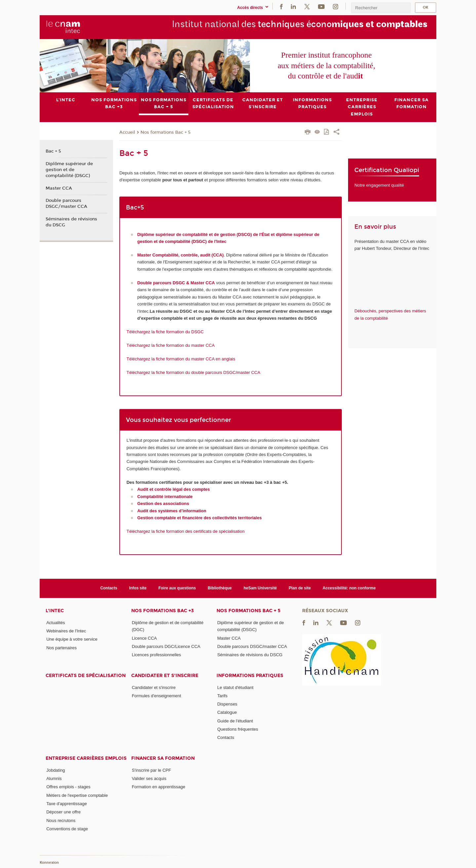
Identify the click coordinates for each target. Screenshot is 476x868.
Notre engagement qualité (379, 185)
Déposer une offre (63, 812)
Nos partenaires (61, 647)
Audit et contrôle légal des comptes (174, 489)
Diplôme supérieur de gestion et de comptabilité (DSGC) (69, 169)
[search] (381, 8)
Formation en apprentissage (159, 787)
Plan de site (300, 588)
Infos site (138, 588)
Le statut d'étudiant (235, 687)
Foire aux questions (177, 588)
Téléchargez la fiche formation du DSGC (165, 332)
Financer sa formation (163, 758)
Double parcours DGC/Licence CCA (166, 646)
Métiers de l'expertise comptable (77, 795)
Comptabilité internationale (165, 496)
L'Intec (55, 610)
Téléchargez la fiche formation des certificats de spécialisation (186, 531)
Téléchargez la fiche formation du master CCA (171, 345)
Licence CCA (144, 638)
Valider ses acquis (149, 778)
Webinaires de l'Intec (66, 631)
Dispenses (227, 704)
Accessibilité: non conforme (349, 588)
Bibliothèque (220, 588)
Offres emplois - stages (68, 787)
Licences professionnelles (157, 655)
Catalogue (227, 712)
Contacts (109, 588)
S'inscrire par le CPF (152, 770)
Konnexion (49, 862)
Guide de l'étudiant (235, 721)
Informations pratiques (250, 675)
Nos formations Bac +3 (162, 610)
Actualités (56, 622)
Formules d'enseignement (157, 695)
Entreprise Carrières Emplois (86, 758)
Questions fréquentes (238, 729)
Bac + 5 (53, 151)
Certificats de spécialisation (86, 675)
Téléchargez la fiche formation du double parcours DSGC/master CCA (194, 372)
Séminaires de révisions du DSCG (71, 222)
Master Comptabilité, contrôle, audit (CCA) (180, 255)
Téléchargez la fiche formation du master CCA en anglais (181, 359)
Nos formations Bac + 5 (166, 132)
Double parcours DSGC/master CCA (66, 204)
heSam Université (260, 588)
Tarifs (222, 695)
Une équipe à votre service (72, 639)
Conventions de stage (67, 829)
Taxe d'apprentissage (66, 804)
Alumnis (54, 778)
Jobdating (56, 770)
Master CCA (59, 188)
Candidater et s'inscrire (165, 675)
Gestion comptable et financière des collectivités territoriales (199, 518)
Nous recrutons (61, 820)
